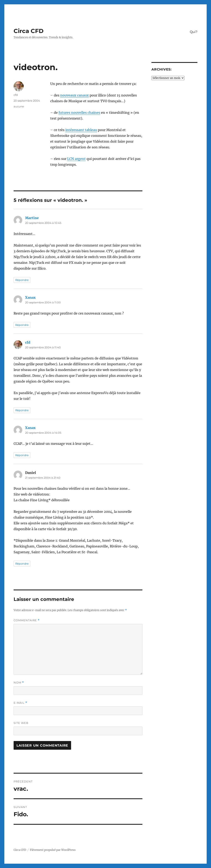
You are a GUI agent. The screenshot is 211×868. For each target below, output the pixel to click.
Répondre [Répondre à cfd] (22, 410)
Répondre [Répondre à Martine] (22, 280)
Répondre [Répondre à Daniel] (22, 564)
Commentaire (27, 620)
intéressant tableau (81, 130)
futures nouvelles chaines (79, 113)
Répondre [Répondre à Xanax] (22, 325)
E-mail (20, 703)
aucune (19, 106)
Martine (32, 218)
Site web (21, 723)
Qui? (194, 32)
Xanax (30, 297)
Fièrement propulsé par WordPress (53, 850)
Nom (19, 683)
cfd (16, 95)
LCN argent (76, 159)
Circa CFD (29, 31)
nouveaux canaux (74, 95)
